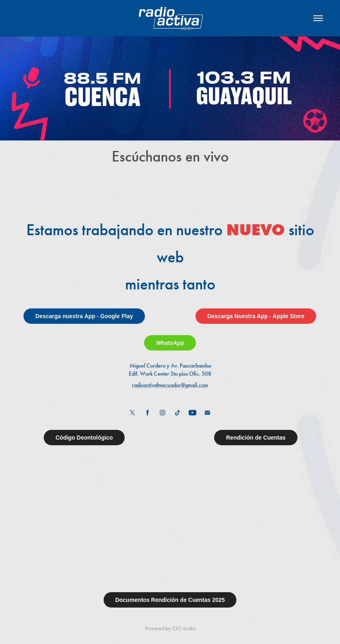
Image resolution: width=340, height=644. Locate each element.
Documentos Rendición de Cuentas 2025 (170, 600)
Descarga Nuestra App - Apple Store (256, 316)
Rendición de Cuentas (256, 438)
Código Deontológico (84, 438)
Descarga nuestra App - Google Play (84, 316)
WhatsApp (170, 343)
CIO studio (184, 628)
